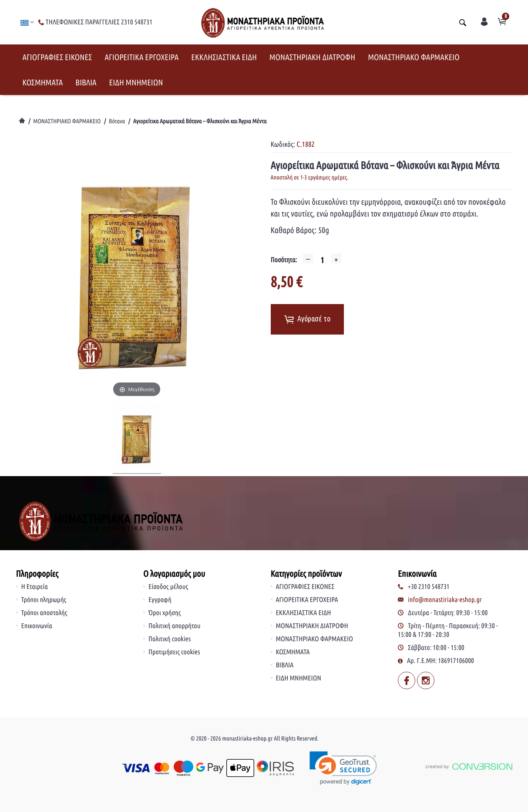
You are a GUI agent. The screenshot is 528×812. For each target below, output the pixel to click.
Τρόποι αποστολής (44, 613)
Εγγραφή (160, 600)
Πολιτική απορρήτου (175, 626)
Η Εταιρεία (35, 587)
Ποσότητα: (284, 260)
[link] (343, 768)
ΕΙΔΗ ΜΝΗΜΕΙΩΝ (136, 82)
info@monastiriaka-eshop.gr (445, 600)
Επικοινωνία (37, 626)
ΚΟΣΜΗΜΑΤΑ (43, 82)
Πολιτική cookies (170, 639)
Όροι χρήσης (165, 613)
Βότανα (117, 121)
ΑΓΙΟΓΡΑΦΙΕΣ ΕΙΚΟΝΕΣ (57, 57)
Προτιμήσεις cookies (174, 652)
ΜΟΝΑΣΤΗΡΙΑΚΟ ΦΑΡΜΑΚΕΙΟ (414, 57)
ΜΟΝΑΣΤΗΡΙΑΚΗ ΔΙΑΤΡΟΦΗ (312, 57)
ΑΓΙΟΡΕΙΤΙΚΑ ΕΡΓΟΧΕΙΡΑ (141, 57)
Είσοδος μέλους (168, 587)
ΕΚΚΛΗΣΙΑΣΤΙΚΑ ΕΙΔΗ (224, 57)
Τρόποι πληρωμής (44, 600)
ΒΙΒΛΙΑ (86, 82)
